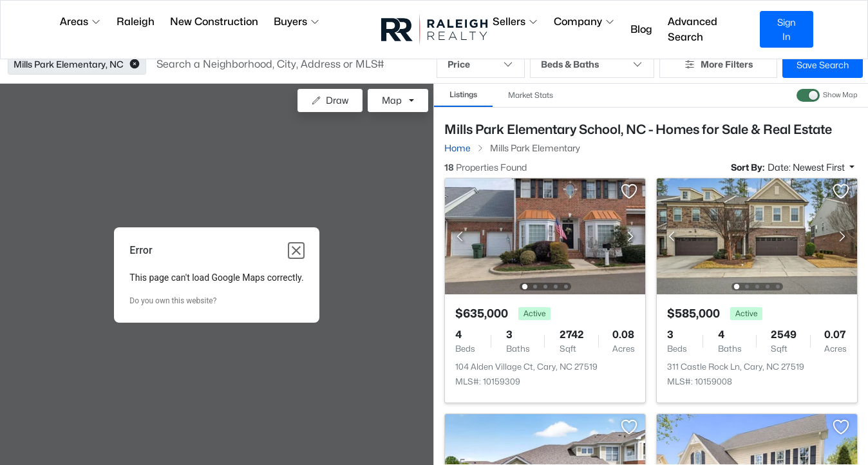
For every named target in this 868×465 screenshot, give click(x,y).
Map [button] (392, 100)
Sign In (787, 29)
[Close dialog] (296, 251)
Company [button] (584, 22)
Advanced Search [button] (693, 29)
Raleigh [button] (136, 22)
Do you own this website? (173, 301)
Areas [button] (80, 22)
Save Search (823, 65)
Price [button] (481, 64)
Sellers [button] (515, 22)
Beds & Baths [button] (592, 64)
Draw (330, 100)
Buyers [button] (297, 22)
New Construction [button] (214, 22)
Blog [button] (641, 29)
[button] (135, 64)
